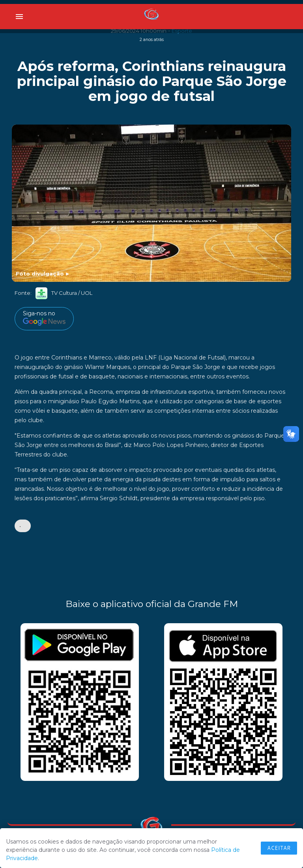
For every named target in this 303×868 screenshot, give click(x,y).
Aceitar (279, 848)
